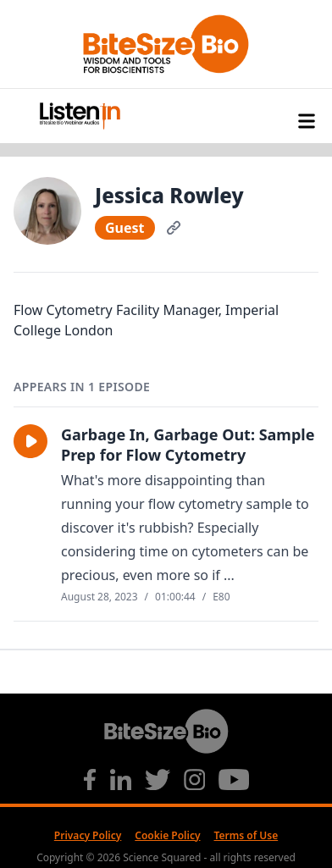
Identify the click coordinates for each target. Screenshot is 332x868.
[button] (30, 441)
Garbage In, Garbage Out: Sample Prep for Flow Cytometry (188, 445)
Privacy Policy (88, 835)
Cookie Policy (167, 835)
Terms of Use (246, 835)
